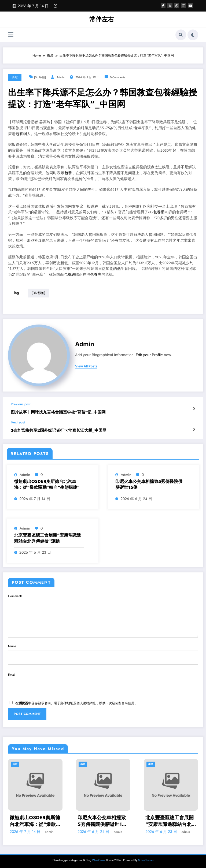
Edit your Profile (149, 355)
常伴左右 (102, 19)
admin (61, 77)
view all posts (86, 366)
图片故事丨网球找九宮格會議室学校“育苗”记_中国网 (58, 412)
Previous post (21, 404)
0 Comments (117, 77)
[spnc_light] (193, 35)
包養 (68, 173)
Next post (18, 422)
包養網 (21, 134)
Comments (103, 616)
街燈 (15, 77)
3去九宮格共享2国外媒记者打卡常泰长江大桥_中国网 (59, 430)
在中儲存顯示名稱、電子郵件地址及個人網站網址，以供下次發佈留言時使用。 (76, 703)
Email (103, 683)
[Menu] (11, 35)
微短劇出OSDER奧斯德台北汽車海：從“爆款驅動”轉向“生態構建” (47, 485)
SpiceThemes (146, 860)
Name (103, 654)
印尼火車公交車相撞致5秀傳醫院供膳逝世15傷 (149, 485)
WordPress (98, 860)
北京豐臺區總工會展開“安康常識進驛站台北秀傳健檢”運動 (48, 538)
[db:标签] (40, 77)
